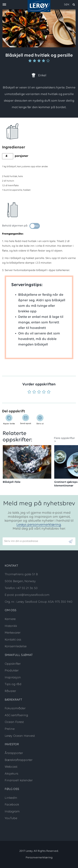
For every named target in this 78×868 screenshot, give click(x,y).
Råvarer (10, 691)
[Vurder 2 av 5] (34, 392)
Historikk (11, 626)
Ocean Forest (14, 722)
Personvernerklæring (39, 858)
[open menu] (4, 5)
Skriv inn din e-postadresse (20, 536)
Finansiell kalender (19, 781)
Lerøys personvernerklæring (39, 525)
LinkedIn (11, 798)
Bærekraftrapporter (19, 760)
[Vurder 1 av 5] (29, 392)
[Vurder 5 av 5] (49, 392)
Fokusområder (15, 708)
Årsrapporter (14, 753)
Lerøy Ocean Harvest (20, 736)
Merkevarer (13, 633)
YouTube (11, 818)
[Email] (35, 541)
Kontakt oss (13, 640)
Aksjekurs (11, 774)
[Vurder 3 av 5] (39, 392)
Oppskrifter (13, 664)
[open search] (70, 5)
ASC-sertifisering (16, 715)
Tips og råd (13, 684)
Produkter (12, 671)
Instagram (12, 812)
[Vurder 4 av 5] (44, 392)
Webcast (11, 767)
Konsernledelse (16, 646)
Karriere (10, 619)
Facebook (12, 805)
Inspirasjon (13, 678)
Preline (10, 729)
